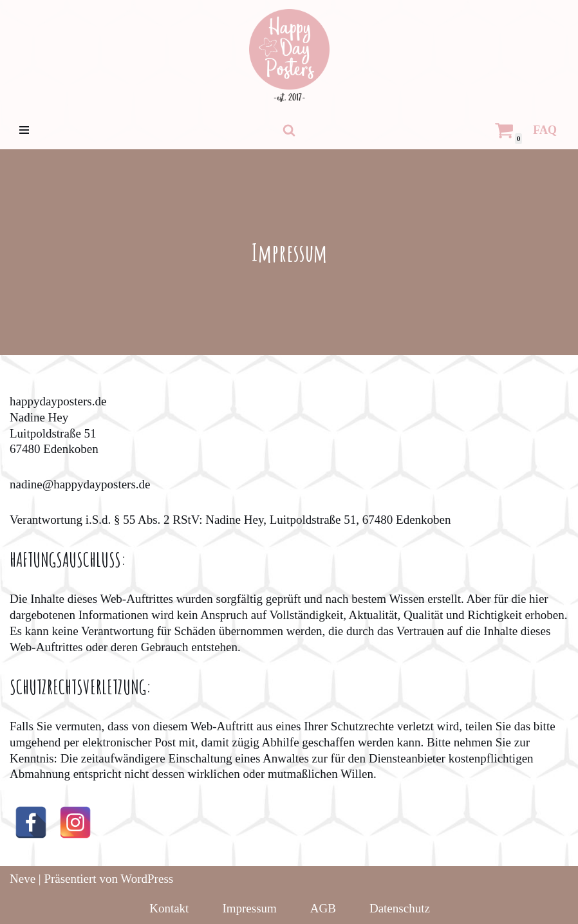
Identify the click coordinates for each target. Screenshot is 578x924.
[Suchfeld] (289, 130)
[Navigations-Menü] (24, 130)
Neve (23, 879)
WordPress (147, 879)
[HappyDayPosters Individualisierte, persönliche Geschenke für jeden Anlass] (289, 55)
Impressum (249, 908)
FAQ (545, 130)
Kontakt (169, 908)
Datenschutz (400, 908)
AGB (323, 908)
